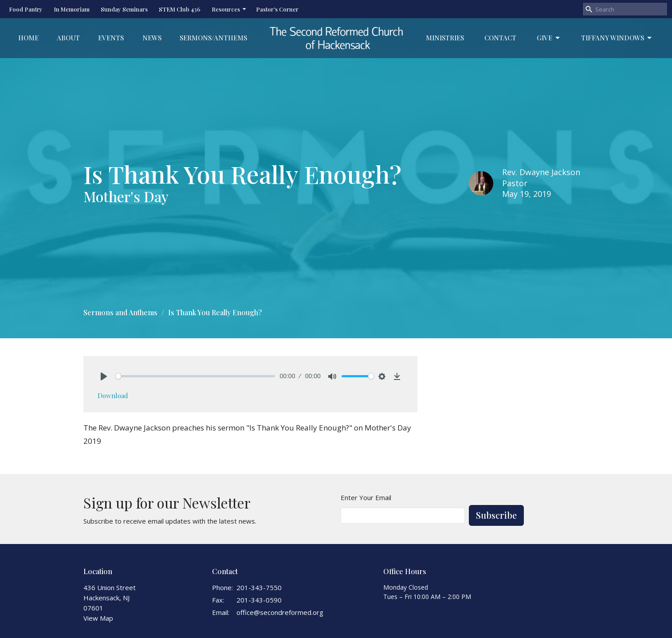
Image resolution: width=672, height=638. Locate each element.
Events (111, 38)
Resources (229, 9)
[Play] (104, 376)
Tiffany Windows (617, 38)
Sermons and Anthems (120, 312)
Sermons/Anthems (213, 38)
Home (28, 38)
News (152, 38)
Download (113, 395)
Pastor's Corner (277, 9)
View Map (98, 618)
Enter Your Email (366, 497)
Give (549, 38)
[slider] (195, 376)
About (68, 38)
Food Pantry (26, 9)
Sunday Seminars (124, 9)
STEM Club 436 (180, 9)
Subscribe (496, 515)
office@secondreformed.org (280, 612)
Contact (500, 38)
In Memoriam (72, 9)
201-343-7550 (259, 587)
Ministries (445, 38)
